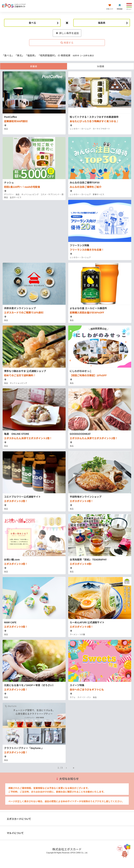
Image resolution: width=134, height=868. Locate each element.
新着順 (34, 66)
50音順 (100, 66)
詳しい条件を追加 (67, 33)
